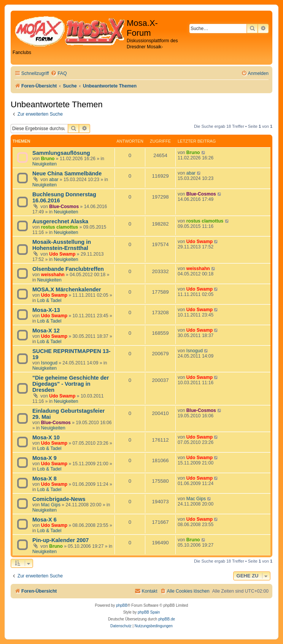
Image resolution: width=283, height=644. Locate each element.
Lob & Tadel (49, 301)
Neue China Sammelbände (67, 173)
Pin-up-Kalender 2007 (60, 540)
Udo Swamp (62, 254)
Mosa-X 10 (46, 437)
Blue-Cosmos (64, 207)
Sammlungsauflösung (61, 153)
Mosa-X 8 (45, 479)
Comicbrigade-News (59, 499)
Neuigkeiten (45, 164)
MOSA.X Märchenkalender (67, 289)
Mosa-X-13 (46, 310)
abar (54, 180)
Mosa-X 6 (45, 520)
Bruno (48, 159)
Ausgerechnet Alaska (60, 221)
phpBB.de (167, 619)
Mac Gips (51, 505)
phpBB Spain (149, 612)
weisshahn (53, 275)
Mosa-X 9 (45, 458)
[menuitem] (59, 74)
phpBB (122, 605)
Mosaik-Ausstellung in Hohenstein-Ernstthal (62, 245)
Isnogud (49, 363)
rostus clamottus (60, 227)
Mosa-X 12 (46, 331)
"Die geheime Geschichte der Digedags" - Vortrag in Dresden (71, 384)
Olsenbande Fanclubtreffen (68, 269)
